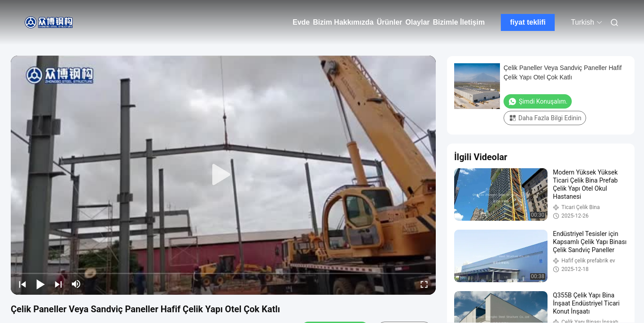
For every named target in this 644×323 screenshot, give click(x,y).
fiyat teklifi (528, 22)
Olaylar (417, 22)
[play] (223, 175)
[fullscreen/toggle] (424, 284)
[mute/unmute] (76, 284)
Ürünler (389, 22)
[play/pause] (40, 284)
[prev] (22, 284)
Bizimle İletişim (459, 22)
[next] (58, 284)
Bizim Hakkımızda (343, 22)
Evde (301, 22)
